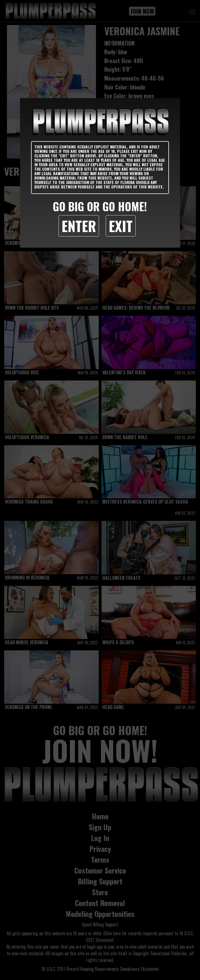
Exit (121, 226)
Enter (79, 226)
